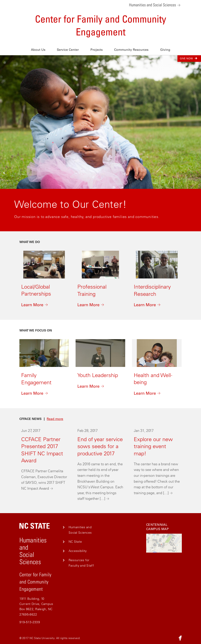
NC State (75, 542)
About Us (38, 50)
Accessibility (78, 551)
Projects (97, 50)
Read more (55, 419)
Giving (165, 50)
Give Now (189, 58)
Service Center (68, 50)
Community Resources (131, 50)
